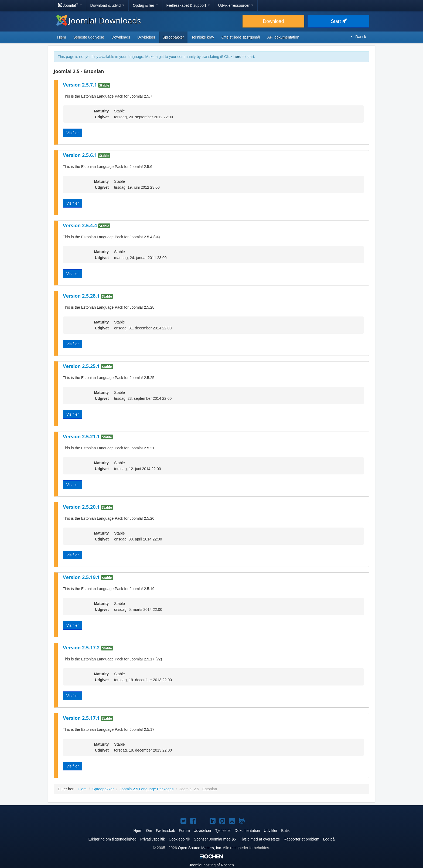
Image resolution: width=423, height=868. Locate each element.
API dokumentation (283, 37)
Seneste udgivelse (89, 37)
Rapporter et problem (301, 839)
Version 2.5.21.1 (82, 436)
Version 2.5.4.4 (81, 225)
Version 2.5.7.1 (81, 85)
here (237, 57)
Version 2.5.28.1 (82, 296)
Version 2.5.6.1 (81, 155)
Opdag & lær (145, 5)
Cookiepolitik (179, 839)
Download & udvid (108, 5)
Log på (329, 839)
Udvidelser (146, 37)
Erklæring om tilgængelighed (112, 839)
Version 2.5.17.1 (82, 718)
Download (274, 21)
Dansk (358, 37)
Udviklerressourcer (236, 5)
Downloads (121, 37)
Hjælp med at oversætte (260, 839)
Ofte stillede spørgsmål (241, 37)
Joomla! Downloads (99, 20)
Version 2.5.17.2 (82, 647)
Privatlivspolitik (153, 839)
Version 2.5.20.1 (82, 507)
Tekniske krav (203, 37)
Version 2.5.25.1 (82, 366)
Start (339, 21)
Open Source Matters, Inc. (200, 848)
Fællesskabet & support (188, 5)
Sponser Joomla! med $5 (215, 839)
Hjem (62, 37)
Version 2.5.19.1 (82, 577)
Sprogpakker (173, 37)
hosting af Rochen (211, 865)
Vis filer (73, 133)
